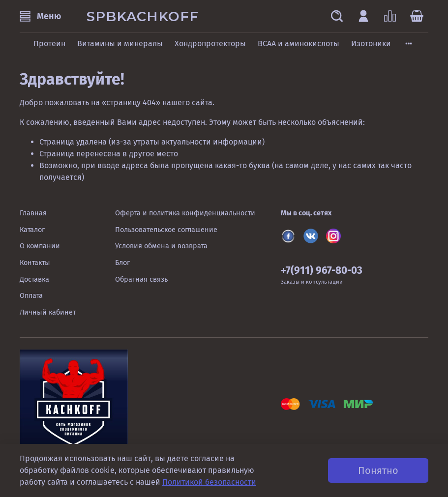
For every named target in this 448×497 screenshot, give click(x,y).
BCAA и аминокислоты (299, 44)
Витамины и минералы (120, 44)
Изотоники (371, 44)
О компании (40, 246)
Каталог (32, 230)
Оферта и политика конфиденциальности (185, 213)
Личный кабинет (48, 312)
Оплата (31, 296)
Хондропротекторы (210, 44)
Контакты (35, 263)
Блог (122, 263)
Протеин (49, 44)
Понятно (378, 470)
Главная (33, 213)
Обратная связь (141, 279)
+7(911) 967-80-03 (322, 271)
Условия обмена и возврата (161, 246)
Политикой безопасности (209, 482)
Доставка (34, 279)
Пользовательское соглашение (166, 230)
